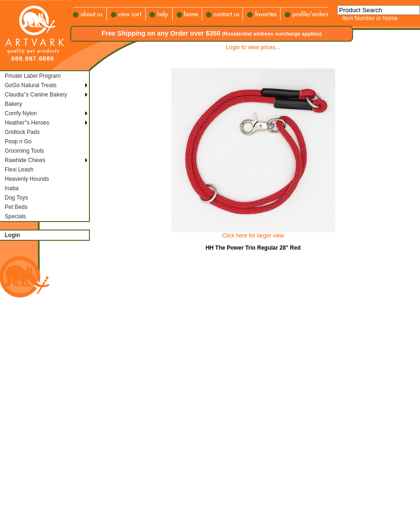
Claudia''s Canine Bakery (36, 95)
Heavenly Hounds (27, 179)
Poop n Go (18, 141)
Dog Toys (16, 198)
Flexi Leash (19, 170)
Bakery (13, 104)
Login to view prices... (253, 47)
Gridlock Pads (22, 132)
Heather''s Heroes (27, 123)
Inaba (12, 188)
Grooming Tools (24, 151)
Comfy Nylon (21, 113)
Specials (15, 216)
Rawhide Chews (25, 160)
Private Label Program (33, 76)
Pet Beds (16, 207)
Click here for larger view (253, 236)
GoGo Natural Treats (31, 85)
